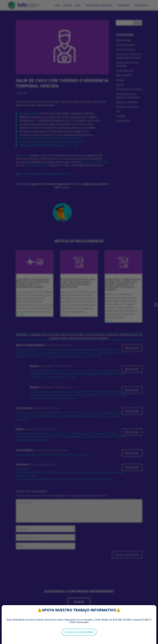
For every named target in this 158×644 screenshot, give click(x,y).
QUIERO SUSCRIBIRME (79, 632)
